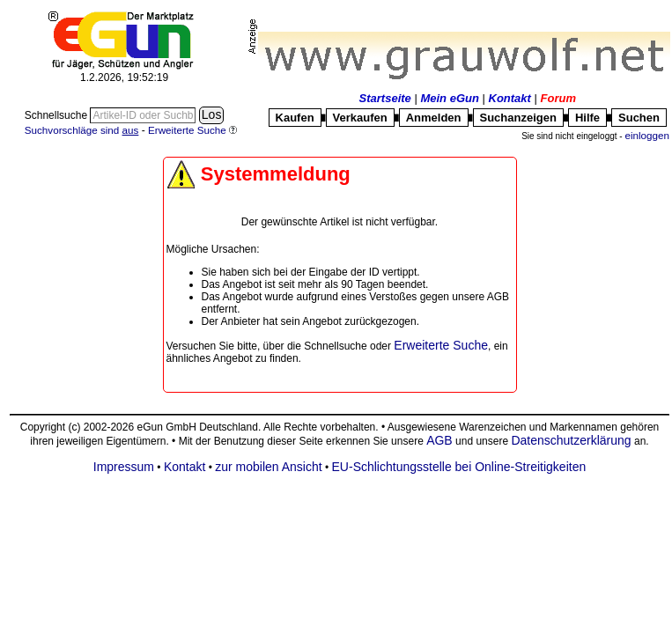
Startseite (385, 98)
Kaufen (295, 118)
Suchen (639, 118)
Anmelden (434, 118)
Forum (558, 98)
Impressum (124, 467)
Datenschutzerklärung (571, 440)
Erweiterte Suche (441, 345)
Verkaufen (360, 118)
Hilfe (587, 118)
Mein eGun (449, 98)
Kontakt (510, 98)
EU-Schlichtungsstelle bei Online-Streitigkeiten (459, 467)
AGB (439, 440)
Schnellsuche (58, 115)
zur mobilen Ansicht (268, 467)
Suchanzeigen (518, 118)
